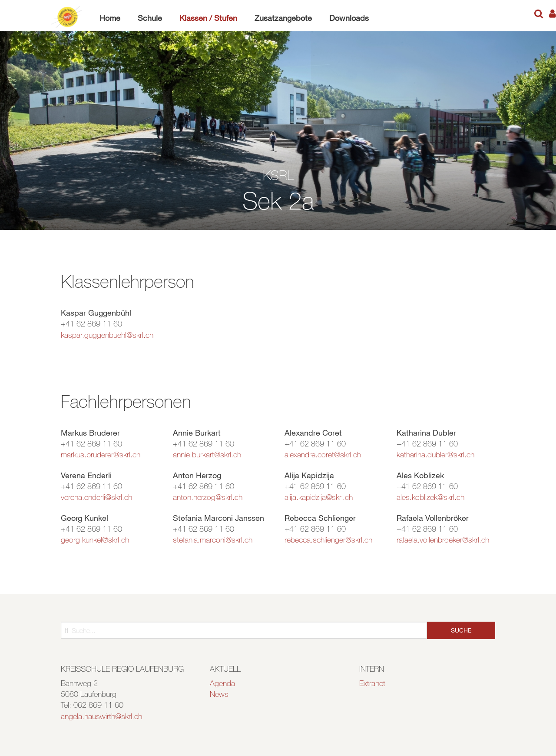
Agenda (222, 683)
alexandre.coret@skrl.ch (323, 454)
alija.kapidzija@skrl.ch (319, 497)
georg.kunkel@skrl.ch (95, 540)
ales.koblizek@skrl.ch (430, 497)
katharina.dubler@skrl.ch (435, 454)
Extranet (372, 683)
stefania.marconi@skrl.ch (213, 540)
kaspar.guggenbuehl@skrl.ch (107, 335)
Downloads (349, 18)
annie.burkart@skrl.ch (207, 454)
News (219, 694)
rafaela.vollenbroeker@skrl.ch (443, 540)
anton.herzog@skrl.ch (208, 497)
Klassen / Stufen (208, 18)
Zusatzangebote (283, 18)
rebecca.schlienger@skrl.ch (328, 540)
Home (110, 18)
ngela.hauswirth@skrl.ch (103, 716)
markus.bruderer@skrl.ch (101, 454)
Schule (150, 18)
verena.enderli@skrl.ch (96, 497)
